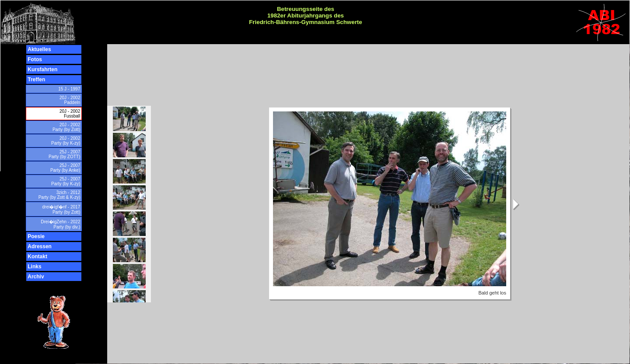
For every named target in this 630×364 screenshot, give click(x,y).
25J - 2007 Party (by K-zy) (66, 181)
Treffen (36, 80)
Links (34, 267)
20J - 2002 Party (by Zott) (66, 127)
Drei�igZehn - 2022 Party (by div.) (60, 224)
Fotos (35, 59)
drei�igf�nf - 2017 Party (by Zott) (61, 210)
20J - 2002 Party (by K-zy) (66, 141)
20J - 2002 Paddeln (70, 100)
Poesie (36, 236)
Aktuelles (39, 49)
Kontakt (37, 257)
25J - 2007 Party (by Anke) (65, 168)
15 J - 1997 (69, 89)
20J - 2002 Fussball (70, 114)
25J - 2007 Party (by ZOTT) (64, 154)
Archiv (36, 277)
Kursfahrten (42, 69)
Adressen (40, 246)
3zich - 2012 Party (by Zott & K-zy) (59, 195)
